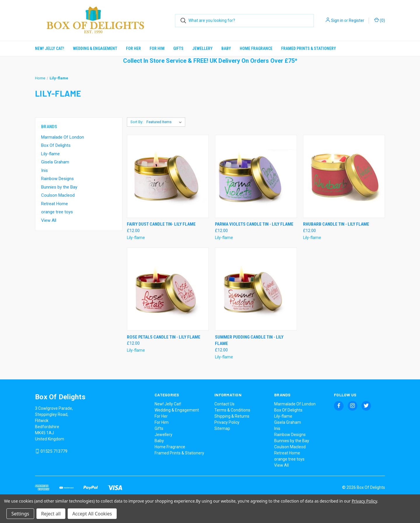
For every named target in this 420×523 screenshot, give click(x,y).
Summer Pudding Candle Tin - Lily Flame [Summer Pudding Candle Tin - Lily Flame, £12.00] (249, 340)
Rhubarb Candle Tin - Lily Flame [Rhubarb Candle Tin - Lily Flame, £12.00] (336, 224)
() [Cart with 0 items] (380, 20)
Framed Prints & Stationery (309, 48)
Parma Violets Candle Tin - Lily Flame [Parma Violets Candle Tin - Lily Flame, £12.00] (254, 224)
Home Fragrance (256, 48)
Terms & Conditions (232, 410)
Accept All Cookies (92, 514)
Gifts (178, 48)
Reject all (51, 514)
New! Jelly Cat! (50, 48)
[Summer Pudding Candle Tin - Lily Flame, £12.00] (256, 289)
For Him (157, 48)
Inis (44, 170)
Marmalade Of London (63, 137)
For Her (133, 48)
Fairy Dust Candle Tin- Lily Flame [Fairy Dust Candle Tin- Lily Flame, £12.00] (161, 224)
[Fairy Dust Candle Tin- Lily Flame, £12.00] (168, 176)
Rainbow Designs (57, 179)
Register (357, 20)
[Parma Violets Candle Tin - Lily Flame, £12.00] (256, 176)
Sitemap (222, 428)
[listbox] (165, 122)
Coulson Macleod (58, 195)
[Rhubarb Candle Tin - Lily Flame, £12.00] (344, 176)
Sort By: (137, 122)
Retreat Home (55, 204)
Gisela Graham (55, 162)
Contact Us (224, 404)
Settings (20, 514)
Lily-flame (50, 154)
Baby (226, 48)
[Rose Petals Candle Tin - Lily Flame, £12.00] (168, 289)
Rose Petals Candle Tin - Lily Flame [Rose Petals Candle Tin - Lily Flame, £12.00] (164, 337)
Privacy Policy (227, 422)
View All (49, 220)
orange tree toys (57, 212)
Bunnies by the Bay (59, 187)
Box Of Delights (56, 145)
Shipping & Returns (232, 416)
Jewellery (202, 48)
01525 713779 (54, 451)
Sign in (337, 20)
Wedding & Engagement (95, 48)
